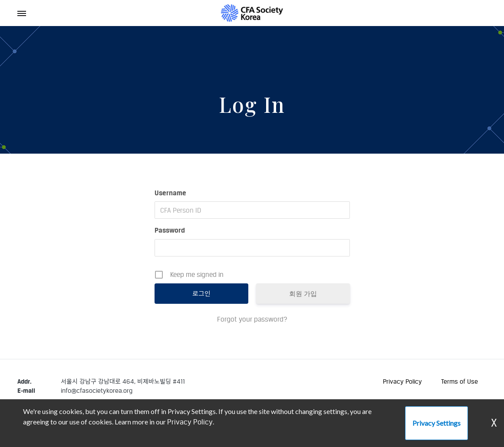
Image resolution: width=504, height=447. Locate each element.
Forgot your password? (252, 319)
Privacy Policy (402, 381)
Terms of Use (460, 381)
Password (170, 230)
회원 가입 (303, 294)
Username (170, 193)
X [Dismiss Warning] (494, 423)
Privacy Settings (436, 423)
